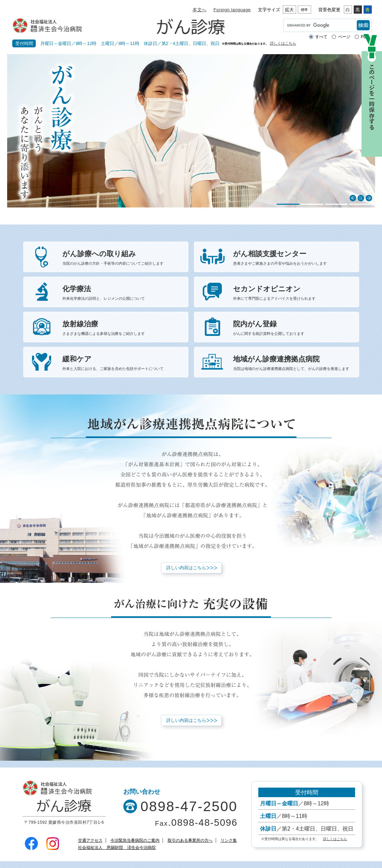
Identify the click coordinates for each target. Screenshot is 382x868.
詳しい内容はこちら (186, 568)
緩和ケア (121, 364)
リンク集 (229, 840)
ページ (344, 37)
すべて (321, 37)
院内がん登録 (292, 329)
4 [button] (361, 204)
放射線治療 (121, 329)
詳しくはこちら (283, 43)
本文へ (200, 10)
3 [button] (336, 204)
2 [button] (312, 204)
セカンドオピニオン (292, 294)
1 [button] (288, 204)
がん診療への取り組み (121, 259)
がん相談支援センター (292, 259)
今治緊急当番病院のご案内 (135, 840)
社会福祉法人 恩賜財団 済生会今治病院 (117, 848)
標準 (304, 10)
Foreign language (232, 10)
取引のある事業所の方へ (190, 840)
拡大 (289, 10)
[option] (191, 131)
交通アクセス (90, 840)
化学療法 (121, 294)
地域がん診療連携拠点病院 (292, 364)
